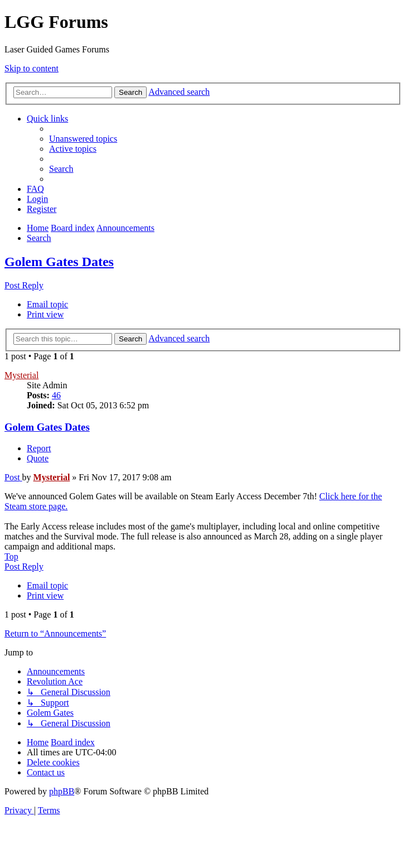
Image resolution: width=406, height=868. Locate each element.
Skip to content (32, 68)
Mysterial (21, 375)
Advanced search (179, 92)
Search (130, 92)
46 (56, 395)
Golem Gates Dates (59, 262)
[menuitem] (83, 139)
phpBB (62, 791)
